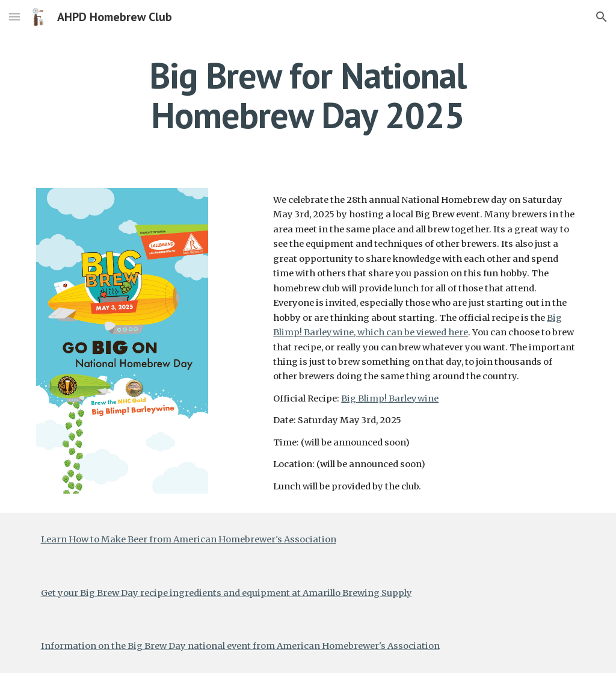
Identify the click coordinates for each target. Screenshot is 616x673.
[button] (14, 17)
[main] (308, 95)
